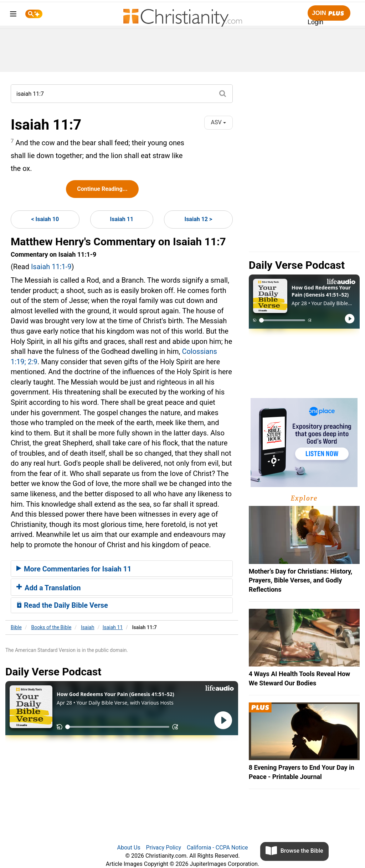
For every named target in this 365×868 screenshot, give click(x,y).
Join (329, 13)
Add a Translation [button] (49, 588)
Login (315, 22)
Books (52, 627)
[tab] (122, 569)
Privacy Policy (164, 848)
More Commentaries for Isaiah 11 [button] (74, 569)
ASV (219, 122)
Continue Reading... (102, 189)
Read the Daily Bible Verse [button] (62, 605)
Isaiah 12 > (198, 219)
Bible (16, 627)
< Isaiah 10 (45, 219)
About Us (128, 848)
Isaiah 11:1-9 (51, 267)
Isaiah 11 (122, 219)
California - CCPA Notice (217, 848)
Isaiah (88, 627)
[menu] (13, 15)
